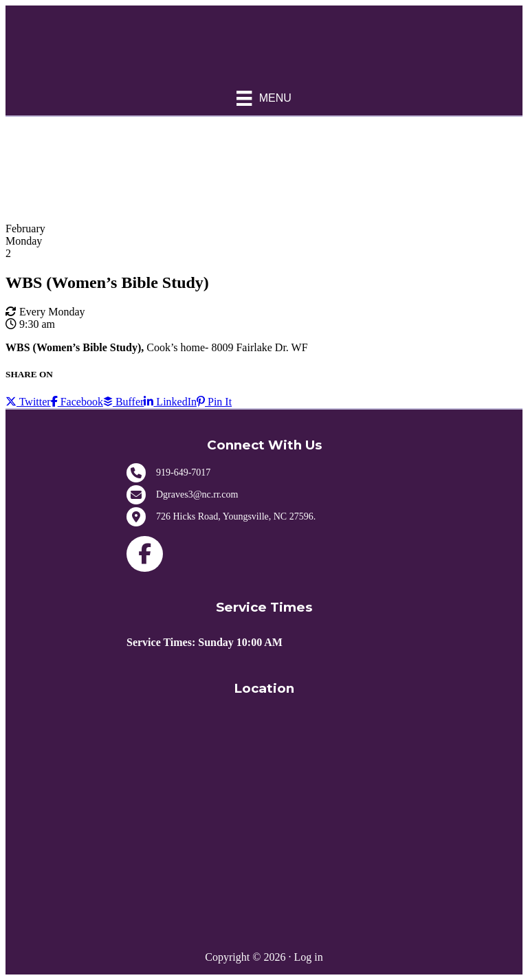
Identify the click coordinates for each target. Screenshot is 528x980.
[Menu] (264, 98)
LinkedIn (170, 402)
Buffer (123, 402)
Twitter (28, 402)
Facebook (77, 402)
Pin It (214, 402)
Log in (308, 957)
